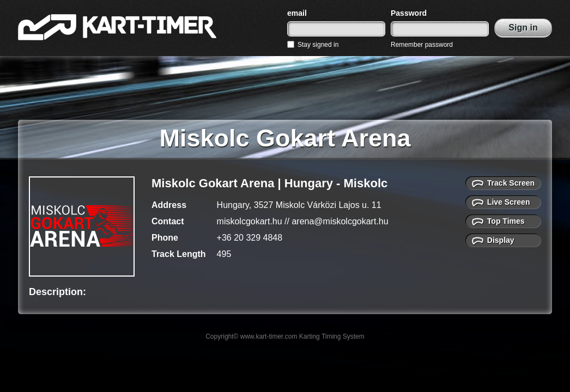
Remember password (422, 45)
